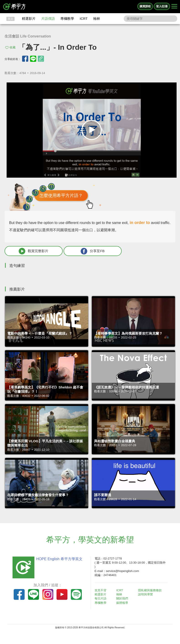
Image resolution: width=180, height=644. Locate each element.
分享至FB (81, 251)
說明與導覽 (146, 595)
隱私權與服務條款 (151, 591)
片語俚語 (48, 19)
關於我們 (123, 599)
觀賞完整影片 (30, 251)
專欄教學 (67, 19)
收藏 (13, 47)
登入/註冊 (162, 6)
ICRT (84, 19)
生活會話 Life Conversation (28, 36)
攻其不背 (101, 591)
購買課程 (145, 6)
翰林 (97, 19)
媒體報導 (123, 603)
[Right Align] (174, 7)
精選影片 (29, 19)
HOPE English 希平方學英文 (58, 559)
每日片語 (101, 599)
